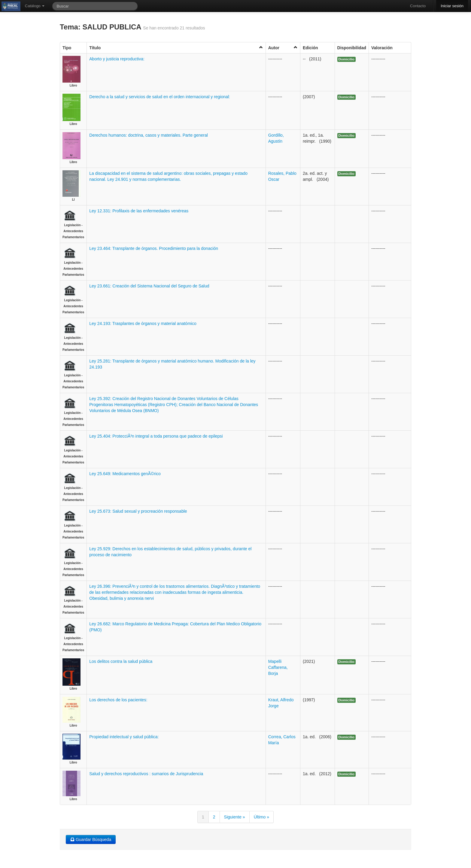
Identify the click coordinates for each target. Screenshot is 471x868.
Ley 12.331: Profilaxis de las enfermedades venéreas (139, 211)
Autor (283, 48)
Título (176, 48)
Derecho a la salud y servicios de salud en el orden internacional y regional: (160, 97)
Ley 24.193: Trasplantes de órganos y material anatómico (143, 323)
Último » (261, 817)
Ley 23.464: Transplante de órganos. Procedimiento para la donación (154, 248)
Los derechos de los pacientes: (118, 700)
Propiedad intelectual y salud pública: (124, 737)
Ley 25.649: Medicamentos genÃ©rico (125, 474)
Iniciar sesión (452, 6)
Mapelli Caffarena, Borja (278, 667)
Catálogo (35, 6)
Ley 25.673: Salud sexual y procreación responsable (138, 511)
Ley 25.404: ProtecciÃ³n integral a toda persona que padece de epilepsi (156, 436)
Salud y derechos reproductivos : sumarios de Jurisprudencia (146, 774)
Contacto (418, 6)
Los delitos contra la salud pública (121, 661)
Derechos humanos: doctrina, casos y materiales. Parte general (149, 135)
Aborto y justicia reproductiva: (117, 59)
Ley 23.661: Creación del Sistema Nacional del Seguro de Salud (149, 286)
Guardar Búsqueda (91, 839)
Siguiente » (235, 817)
